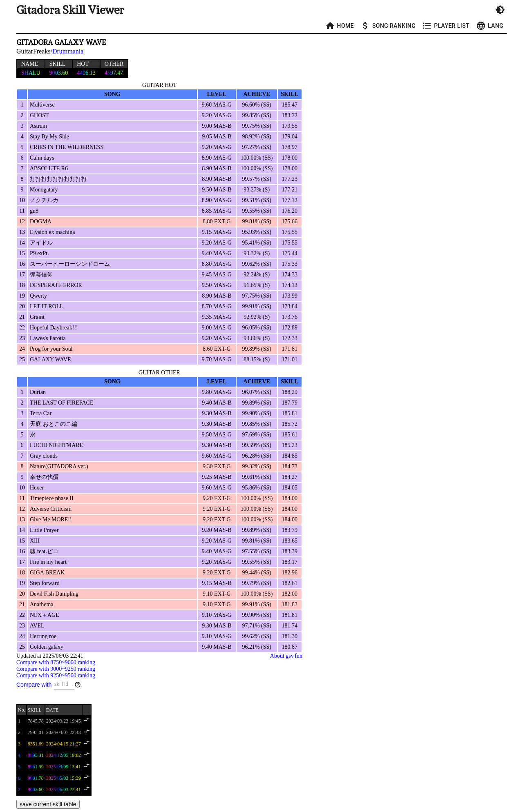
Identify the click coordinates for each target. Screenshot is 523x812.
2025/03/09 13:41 (64, 767)
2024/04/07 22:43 (64, 732)
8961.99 (36, 767)
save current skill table (48, 804)
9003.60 (36, 790)
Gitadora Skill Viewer (70, 10)
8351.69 (36, 744)
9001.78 (36, 778)
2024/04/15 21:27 (64, 744)
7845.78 (36, 721)
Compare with (34, 685)
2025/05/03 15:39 (64, 778)
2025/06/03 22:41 (64, 790)
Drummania (68, 51)
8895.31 (36, 755)
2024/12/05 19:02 (64, 755)
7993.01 (36, 732)
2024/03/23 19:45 (64, 721)
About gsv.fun (286, 656)
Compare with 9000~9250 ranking (56, 669)
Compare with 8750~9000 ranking (56, 662)
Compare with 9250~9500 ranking (56, 675)
